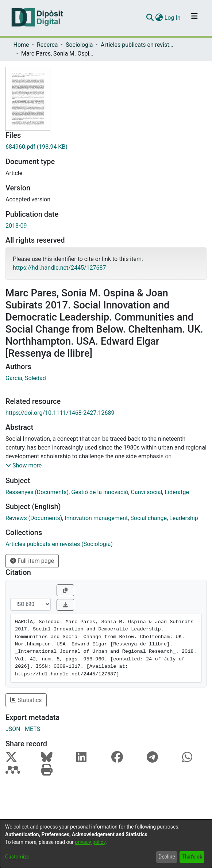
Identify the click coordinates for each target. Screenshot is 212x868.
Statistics (26, 700)
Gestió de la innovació (100, 492)
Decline (167, 857)
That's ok (192, 857)
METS (32, 729)
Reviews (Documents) (34, 518)
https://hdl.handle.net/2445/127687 (59, 268)
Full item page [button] (32, 561)
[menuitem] (159, 18)
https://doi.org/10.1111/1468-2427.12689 (60, 413)
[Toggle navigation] (194, 18)
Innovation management (96, 518)
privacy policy (90, 842)
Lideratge (177, 492)
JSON (13, 729)
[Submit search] (150, 18)
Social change (149, 518)
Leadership (184, 518)
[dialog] (106, 844)
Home (21, 45)
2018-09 (16, 226)
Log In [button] (173, 18)
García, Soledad (26, 378)
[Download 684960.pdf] (106, 147)
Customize (17, 857)
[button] (24, 466)
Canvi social (147, 492)
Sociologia (79, 45)
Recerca (47, 45)
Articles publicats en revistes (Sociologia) (137, 45)
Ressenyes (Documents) (37, 492)
